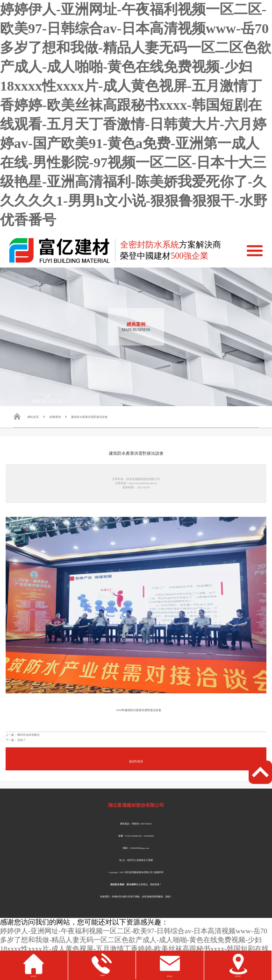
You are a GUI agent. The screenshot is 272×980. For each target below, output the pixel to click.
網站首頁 (33, 417)
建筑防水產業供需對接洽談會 (89, 417)
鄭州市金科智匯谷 (29, 735)
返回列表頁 (136, 761)
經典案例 (55, 417)
